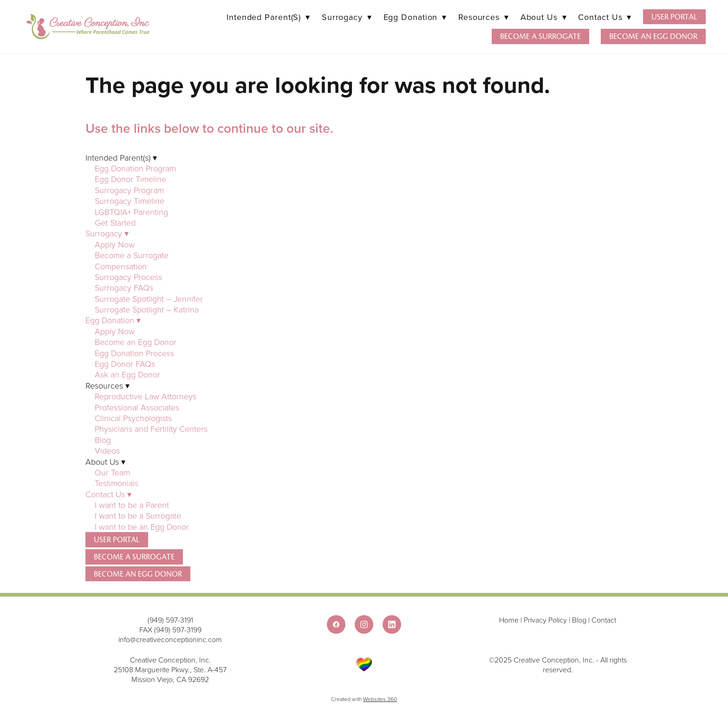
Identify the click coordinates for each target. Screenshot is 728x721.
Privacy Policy (545, 620)
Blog (103, 440)
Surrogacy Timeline (130, 201)
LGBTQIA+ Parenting (131, 212)
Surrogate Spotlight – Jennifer (149, 299)
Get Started (115, 222)
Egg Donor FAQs (125, 364)
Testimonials (117, 483)
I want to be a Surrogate (139, 515)
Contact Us (604, 17)
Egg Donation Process (134, 353)
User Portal (674, 17)
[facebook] (336, 624)
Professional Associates (137, 407)
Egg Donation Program (135, 168)
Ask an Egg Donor (127, 374)
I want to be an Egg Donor (142, 526)
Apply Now (115, 244)
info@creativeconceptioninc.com (170, 639)
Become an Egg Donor (653, 36)
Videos (107, 450)
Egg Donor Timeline (130, 179)
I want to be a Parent (132, 505)
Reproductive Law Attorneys (146, 396)
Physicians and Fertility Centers (151, 429)
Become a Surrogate (540, 36)
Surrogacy (347, 17)
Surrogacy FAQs (124, 287)
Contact (604, 620)
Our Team (112, 472)
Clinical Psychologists (133, 418)
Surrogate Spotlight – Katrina (147, 309)
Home (510, 620)
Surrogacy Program (129, 190)
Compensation (121, 266)
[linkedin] (392, 624)
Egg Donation (415, 17)
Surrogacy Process (128, 277)
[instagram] (364, 624)
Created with (364, 699)
